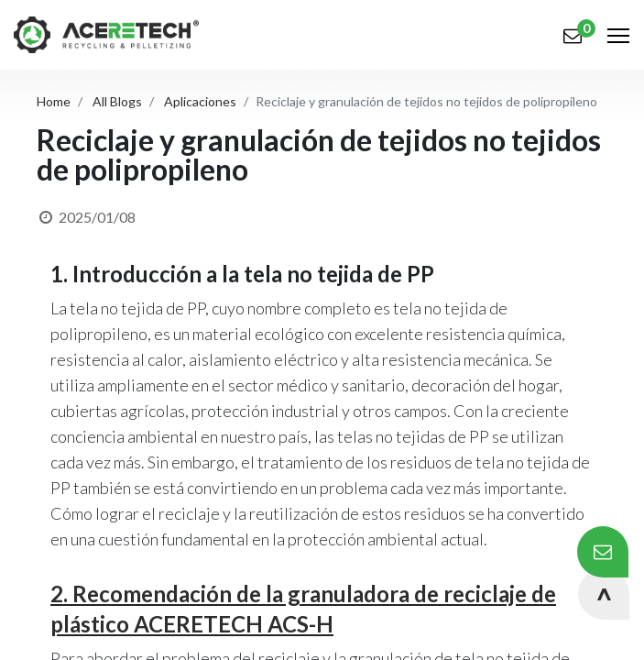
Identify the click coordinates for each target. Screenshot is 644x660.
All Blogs (117, 101)
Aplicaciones (200, 101)
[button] (604, 594)
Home (54, 101)
